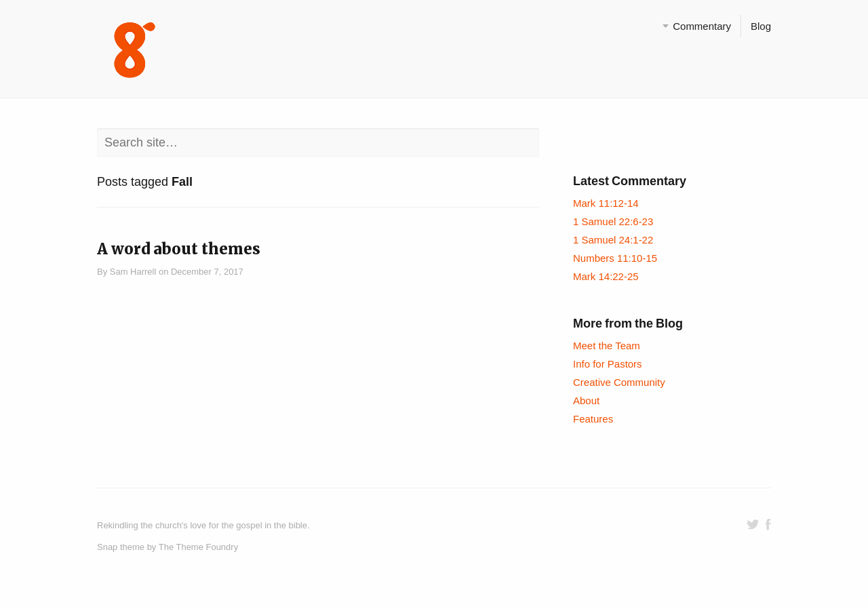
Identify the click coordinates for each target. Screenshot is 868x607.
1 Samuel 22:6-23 (613, 221)
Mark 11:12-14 (606, 203)
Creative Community (619, 382)
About (586, 400)
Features (593, 419)
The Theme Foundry (198, 547)
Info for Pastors (608, 364)
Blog (761, 26)
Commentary (702, 26)
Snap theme (121, 547)
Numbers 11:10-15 (615, 258)
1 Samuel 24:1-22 (613, 240)
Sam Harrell (133, 272)
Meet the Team (607, 346)
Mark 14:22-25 (606, 276)
